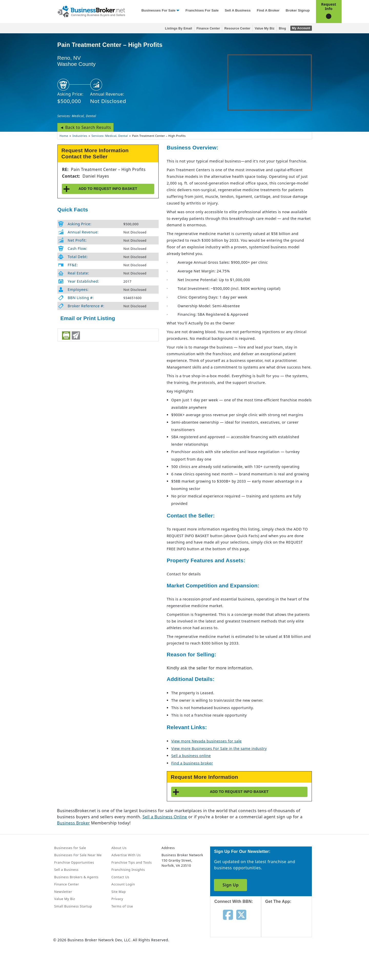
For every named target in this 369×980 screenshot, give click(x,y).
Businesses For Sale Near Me (78, 855)
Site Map (119, 892)
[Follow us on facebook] (228, 914)
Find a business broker (192, 763)
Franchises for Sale (202, 10)
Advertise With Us (126, 855)
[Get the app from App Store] (290, 925)
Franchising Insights (128, 870)
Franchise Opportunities (74, 862)
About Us (119, 848)
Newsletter (63, 892)
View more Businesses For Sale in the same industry (219, 748)
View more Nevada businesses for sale (206, 741)
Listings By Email (179, 28)
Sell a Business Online (165, 817)
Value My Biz (265, 28)
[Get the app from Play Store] (290, 960)
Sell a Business (238, 10)
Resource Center (237, 28)
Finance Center (208, 28)
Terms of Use (122, 906)
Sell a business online (191, 756)
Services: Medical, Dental (77, 116)
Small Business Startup (73, 906)
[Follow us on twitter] (241, 914)
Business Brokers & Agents (76, 877)
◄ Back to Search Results (86, 127)
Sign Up (230, 885)
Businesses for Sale (158, 10)
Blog (282, 28)
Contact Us (120, 877)
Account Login (123, 884)
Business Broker (74, 823)
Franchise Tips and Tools (132, 862)
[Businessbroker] (91, 11)
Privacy (117, 899)
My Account (301, 28)
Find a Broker (268, 10)
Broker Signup (298, 10)
